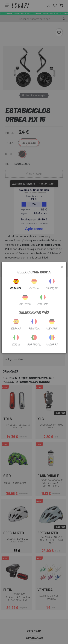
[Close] (62, 267)
